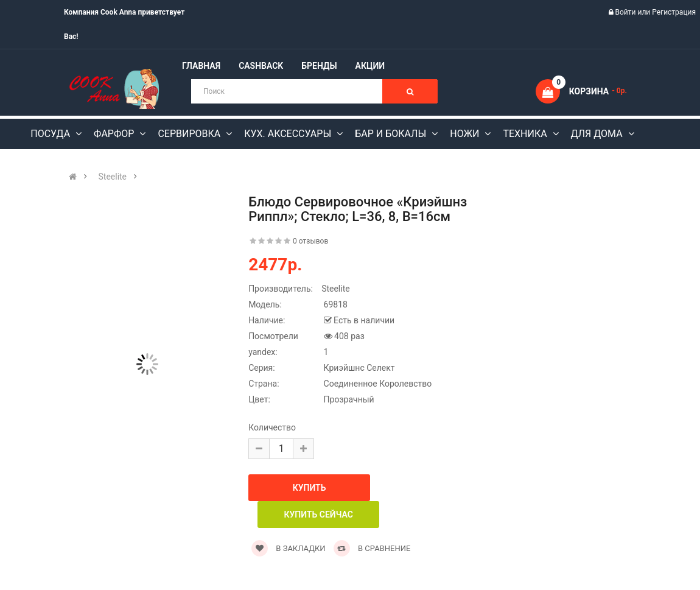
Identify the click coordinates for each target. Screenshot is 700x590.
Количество (272, 427)
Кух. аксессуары (289, 134)
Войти (627, 12)
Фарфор (115, 134)
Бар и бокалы (392, 134)
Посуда (51, 134)
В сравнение (372, 548)
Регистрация (674, 12)
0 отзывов (310, 241)
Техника (526, 134)
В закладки (288, 548)
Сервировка (190, 134)
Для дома (598, 134)
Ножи (466, 134)
